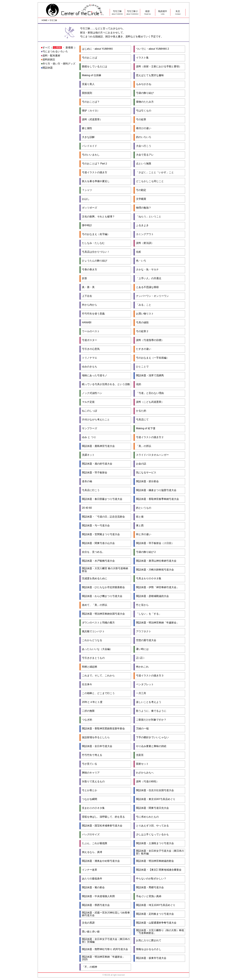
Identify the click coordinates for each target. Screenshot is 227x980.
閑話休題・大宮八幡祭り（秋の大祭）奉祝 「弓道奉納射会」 (160, 932)
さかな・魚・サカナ (147, 270)
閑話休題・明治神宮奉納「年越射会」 (157, 623)
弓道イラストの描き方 (95, 172)
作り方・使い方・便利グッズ (59, 64)
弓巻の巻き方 (90, 270)
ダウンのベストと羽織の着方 (98, 623)
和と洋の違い (144, 534)
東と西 (140, 526)
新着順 (69, 48)
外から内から (90, 305)
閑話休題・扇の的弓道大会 (97, 464)
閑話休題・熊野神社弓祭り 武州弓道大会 (105, 949)
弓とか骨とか (90, 790)
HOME (44, 20)
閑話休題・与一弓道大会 (96, 526)
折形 (84, 278)
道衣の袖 (87, 481)
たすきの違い (144, 349)
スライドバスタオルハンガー (152, 455)
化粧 (139, 252)
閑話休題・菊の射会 (93, 887)
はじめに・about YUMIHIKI (97, 49)
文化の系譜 (88, 923)
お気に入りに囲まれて (149, 940)
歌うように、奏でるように (151, 711)
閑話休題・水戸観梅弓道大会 (98, 561)
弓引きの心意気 (91, 349)
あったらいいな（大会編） (97, 649)
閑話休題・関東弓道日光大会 (152, 808)
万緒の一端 (142, 729)
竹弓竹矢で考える (92, 755)
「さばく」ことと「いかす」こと (155, 172)
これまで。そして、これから (98, 676)
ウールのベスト (91, 331)
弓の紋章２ (142, 331)
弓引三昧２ (132, 13)
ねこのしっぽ (90, 411)
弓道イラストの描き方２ (150, 437)
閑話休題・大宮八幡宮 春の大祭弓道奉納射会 (105, 570)
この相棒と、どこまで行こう (98, 693)
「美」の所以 (144, 446)
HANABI (87, 323)
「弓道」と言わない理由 (150, 393)
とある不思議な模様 (147, 287)
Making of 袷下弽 (146, 428)
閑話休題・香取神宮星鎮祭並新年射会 (103, 729)
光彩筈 (140, 755)
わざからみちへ (145, 773)
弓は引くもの (144, 111)
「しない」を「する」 (149, 614)
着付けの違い (144, 128)
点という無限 (144, 164)
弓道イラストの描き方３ (150, 676)
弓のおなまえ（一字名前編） (152, 358)
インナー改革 (90, 870)
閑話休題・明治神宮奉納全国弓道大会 (103, 614)
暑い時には (142, 649)
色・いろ (141, 261)
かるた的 (141, 411)
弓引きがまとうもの (93, 658)
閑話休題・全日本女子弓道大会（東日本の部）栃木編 (160, 852)
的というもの (144, 508)
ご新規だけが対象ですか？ (151, 720)
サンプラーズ (90, 428)
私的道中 (163, 13)
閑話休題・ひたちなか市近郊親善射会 (103, 587)
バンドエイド (90, 146)
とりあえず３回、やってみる (152, 826)
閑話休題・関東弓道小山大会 (98, 543)
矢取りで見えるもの (93, 782)
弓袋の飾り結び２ (146, 552)
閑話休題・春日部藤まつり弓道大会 (102, 499)
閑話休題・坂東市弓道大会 (151, 958)
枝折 (148, 13)
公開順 (57, 48)
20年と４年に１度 (92, 702)
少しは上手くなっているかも (152, 835)
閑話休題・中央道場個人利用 (98, 896)
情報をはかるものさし (149, 949)
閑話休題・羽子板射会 (95, 473)
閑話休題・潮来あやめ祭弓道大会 (101, 861)
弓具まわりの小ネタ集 (149, 579)
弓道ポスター (90, 340)
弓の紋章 (141, 119)
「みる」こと (144, 305)
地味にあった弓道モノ (95, 375)
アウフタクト (144, 631)
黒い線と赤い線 (91, 932)
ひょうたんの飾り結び (95, 261)
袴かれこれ (142, 667)
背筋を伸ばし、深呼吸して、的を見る (103, 817)
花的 (139, 384)
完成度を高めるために (95, 579)
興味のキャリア (91, 773)
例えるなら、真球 (92, 852)
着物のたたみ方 (145, 102)
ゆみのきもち (90, 367)
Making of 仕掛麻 (92, 75)
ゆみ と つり (89, 437)
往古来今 (87, 684)
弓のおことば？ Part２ (95, 164)
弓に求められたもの (147, 817)
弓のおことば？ (91, 102)
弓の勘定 (141, 190)
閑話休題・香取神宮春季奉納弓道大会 (157, 499)
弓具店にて (142, 420)
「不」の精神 (90, 967)
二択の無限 (88, 711)
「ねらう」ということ (149, 217)
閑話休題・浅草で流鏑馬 (150, 375)
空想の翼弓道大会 (146, 640)
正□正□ (140, 658)
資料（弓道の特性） (147, 782)
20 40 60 (87, 508)
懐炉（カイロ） (91, 111)
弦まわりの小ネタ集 (93, 808)
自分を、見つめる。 (93, 552)
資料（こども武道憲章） (150, 402)
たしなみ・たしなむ (93, 243)
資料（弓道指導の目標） (150, 340)
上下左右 (87, 296)
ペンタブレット (145, 684)
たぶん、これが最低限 (95, 843)
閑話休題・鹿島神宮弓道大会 (98, 446)
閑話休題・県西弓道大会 (96, 905)
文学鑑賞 (141, 199)
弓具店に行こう (91, 490)
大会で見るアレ (145, 155)
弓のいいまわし (91, 155)
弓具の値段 (142, 323)
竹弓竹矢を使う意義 (93, 314)
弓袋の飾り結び (145, 93)
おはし (86, 199)
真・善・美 (88, 287)
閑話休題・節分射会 (147, 481)
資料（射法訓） (145, 243)
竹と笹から (142, 605)
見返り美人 (88, 84)
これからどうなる (92, 640)
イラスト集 (142, 58)
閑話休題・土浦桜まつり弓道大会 (155, 843)
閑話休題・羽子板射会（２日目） (155, 543)
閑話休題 (48, 68)
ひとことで (142, 367)
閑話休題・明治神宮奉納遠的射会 (155, 861)
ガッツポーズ (90, 208)
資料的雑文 (49, 60)
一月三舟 (141, 693)
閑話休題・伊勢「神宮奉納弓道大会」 (157, 587)
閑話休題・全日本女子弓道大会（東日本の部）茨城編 (106, 941)
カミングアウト (145, 234)
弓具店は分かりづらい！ (96, 252)
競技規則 (87, 93)
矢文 (178, 13)
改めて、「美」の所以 (95, 605)
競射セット (142, 764)
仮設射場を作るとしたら (96, 737)
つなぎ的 (87, 720)
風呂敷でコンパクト (93, 631)
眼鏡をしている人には (95, 67)
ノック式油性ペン (92, 393)
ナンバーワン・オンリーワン (152, 296)
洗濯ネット (88, 455)
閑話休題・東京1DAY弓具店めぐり (156, 799)
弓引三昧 (117, 13)
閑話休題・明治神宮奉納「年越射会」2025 (103, 958)
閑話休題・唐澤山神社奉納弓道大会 (156, 561)
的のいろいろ (144, 137)
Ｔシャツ (87, 190)
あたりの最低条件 (92, 879)
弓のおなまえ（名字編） (96, 234)
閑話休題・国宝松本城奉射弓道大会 (102, 826)
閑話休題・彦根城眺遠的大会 (152, 596)
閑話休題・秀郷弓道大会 (150, 887)
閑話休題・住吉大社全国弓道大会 (155, 790)
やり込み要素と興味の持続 (151, 746)
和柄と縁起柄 (90, 667)
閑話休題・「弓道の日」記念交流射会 (103, 517)
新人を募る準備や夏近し (96, 181)
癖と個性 (87, 128)
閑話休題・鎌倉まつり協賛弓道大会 (156, 490)
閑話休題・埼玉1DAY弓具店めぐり (156, 905)
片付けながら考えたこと (96, 420)
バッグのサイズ (91, 835)
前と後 (140, 517)
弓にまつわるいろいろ (55, 51)
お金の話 (141, 464)
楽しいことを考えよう (149, 702)
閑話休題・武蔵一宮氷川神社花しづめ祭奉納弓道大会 (106, 914)
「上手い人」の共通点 (149, 278)
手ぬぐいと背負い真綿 (149, 896)
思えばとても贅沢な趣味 (150, 75)
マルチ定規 (88, 402)
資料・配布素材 (51, 56)
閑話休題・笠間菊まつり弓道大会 (101, 534)
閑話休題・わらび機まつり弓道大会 (102, 596)
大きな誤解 (88, 137)
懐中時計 (87, 225)
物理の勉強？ (144, 208)
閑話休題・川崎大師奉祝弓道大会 (155, 570)
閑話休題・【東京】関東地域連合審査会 (159, 870)
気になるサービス (146, 473)
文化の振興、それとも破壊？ (98, 217)
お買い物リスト (145, 314)
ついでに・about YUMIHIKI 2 (153, 49)
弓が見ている (90, 764)
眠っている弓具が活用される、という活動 (106, 384)
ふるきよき (142, 225)
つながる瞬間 (90, 799)
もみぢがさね (144, 84)
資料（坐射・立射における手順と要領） (159, 67)
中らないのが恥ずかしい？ (151, 879)
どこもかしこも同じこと (150, 181)
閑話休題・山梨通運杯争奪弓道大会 (156, 923)
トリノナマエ (90, 358)
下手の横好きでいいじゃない (152, 737)
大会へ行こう (144, 146)
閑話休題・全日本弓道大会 (97, 746)
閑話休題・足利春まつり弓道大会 (155, 914)
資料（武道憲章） (92, 119)
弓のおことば (90, 58)
